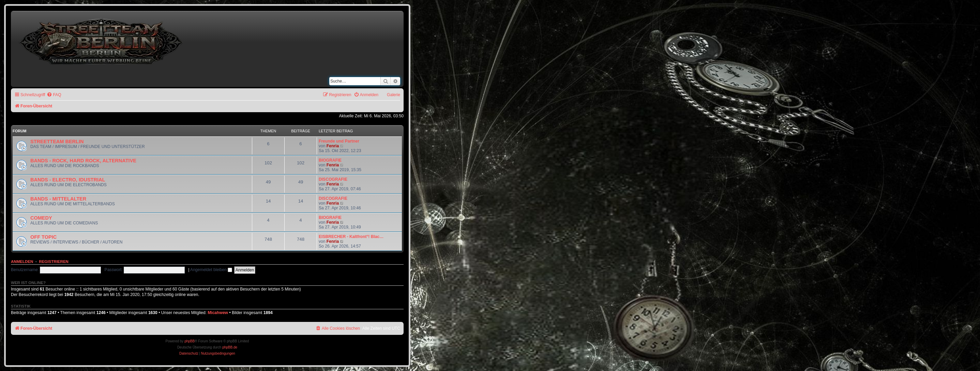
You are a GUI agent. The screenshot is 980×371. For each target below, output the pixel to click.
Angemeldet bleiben (211, 270)
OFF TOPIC (43, 237)
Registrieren (54, 262)
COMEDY (41, 218)
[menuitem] (54, 95)
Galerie (394, 95)
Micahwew (218, 313)
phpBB (190, 341)
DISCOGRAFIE (333, 179)
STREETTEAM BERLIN (57, 142)
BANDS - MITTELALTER (58, 199)
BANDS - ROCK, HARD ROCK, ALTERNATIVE (83, 161)
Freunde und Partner (339, 141)
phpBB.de (230, 347)
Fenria (333, 146)
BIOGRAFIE (330, 160)
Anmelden (22, 262)
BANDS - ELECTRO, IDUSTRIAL (68, 180)
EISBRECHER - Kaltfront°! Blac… (351, 237)
